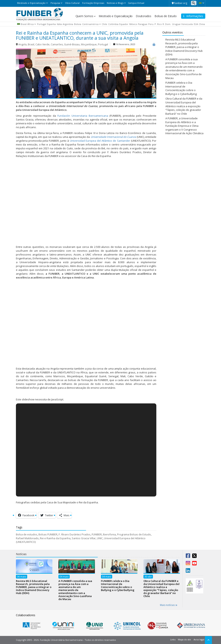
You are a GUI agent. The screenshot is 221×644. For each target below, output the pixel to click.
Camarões (57, 44)
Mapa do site (184, 639)
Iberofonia (109, 534)
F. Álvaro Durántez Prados (75, 534)
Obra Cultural (72, 3)
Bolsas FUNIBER (48, 534)
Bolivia (78, 24)
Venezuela (187, 24)
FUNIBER (97, 534)
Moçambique (89, 44)
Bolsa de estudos (27, 534)
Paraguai (143, 24)
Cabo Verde (43, 44)
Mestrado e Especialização (31, 3)
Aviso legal (199, 639)
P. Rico (158, 24)
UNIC (100, 538)
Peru (151, 24)
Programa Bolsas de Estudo (134, 534)
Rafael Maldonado (27, 538)
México (133, 24)
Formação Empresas (93, 3)
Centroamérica (90, 24)
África (31, 24)
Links (173, 639)
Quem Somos (84, 16)
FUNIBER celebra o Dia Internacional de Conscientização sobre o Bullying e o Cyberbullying (181, 88)
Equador (124, 24)
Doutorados (144, 16)
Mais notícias (169, 605)
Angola (22, 44)
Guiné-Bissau (72, 44)
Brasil (24, 24)
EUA (196, 24)
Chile (104, 24)
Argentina (68, 24)
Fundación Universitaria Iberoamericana (83, 116)
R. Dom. (167, 24)
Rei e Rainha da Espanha (55, 538)
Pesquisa (55, 3)
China (202, 24)
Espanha (51, 24)
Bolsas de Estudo (166, 16)
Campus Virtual (136, 3)
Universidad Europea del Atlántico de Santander (100, 141)
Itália (59, 24)
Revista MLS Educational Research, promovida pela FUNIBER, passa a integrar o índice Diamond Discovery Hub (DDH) (184, 47)
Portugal (42, 24)
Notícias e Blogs (115, 3)
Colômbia (113, 24)
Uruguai (176, 24)
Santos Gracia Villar (84, 538)
